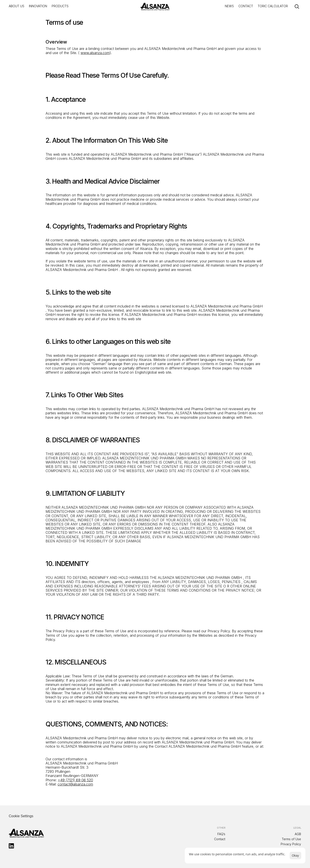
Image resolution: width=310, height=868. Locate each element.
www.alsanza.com (95, 53)
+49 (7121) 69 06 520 (75, 780)
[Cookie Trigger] (21, 816)
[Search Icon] (297, 7)
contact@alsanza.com (75, 784)
